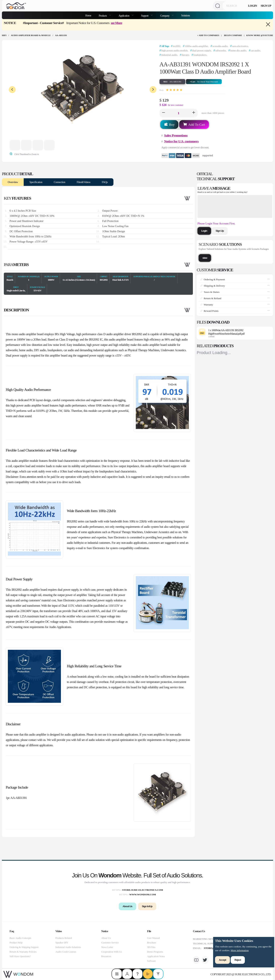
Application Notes (156, 956)
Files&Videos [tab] (84, 182)
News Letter (107, 947)
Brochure (152, 943)
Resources (106, 956)
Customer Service (110, 943)
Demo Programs (155, 952)
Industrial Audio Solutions (68, 947)
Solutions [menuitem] (186, 15)
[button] (163, 113)
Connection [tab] (60, 182)
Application (124, 16)
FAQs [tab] (105, 182)
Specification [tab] (36, 182)
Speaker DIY (62, 943)
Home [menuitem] (88, 15)
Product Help (16, 943)
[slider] (174, 90)
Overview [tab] (13, 182)
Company (165, 16)
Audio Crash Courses (66, 952)
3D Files (151, 947)
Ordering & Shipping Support (24, 947)
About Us (106, 938)
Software (151, 961)
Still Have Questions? (20, 956)
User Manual (153, 938)
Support (145, 16)
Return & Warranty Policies (23, 952)
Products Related (64, 938)
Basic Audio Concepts (20, 938)
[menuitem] (105, 15)
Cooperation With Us (112, 952)
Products (103, 16)
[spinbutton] (179, 113)
